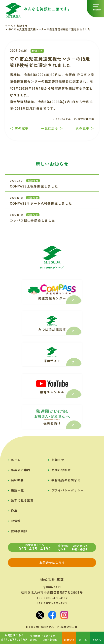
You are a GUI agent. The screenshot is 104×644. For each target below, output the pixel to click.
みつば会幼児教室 (52, 329)
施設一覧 (17, 490)
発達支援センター (52, 298)
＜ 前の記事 (19, 128)
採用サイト (52, 361)
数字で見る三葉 (22, 500)
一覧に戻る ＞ (52, 128)
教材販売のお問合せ (66, 480)
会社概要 (17, 480)
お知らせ (58, 460)
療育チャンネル (52, 392)
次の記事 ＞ (85, 128)
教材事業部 (19, 531)
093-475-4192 (57, 598)
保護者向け (52, 423)
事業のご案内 (21, 470)
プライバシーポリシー (68, 490)
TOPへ (97, 640)
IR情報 (16, 521)
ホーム (16, 460)
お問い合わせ (61, 470)
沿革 (14, 511)
